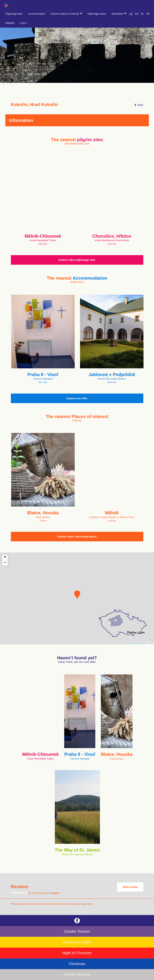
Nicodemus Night (77, 942)
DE (148, 14)
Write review (130, 887)
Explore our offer (77, 398)
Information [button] (119, 14)
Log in (23, 23)
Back (139, 105)
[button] (77, 595)
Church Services (77, 974)
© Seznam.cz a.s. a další (145, 643)
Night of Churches (77, 953)
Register (10, 23)
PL (142, 14)
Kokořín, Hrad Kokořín (34, 105)
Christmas (77, 964)
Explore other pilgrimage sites (77, 260)
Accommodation (37, 14)
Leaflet (134, 643)
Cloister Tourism (77, 931)
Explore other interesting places (77, 537)
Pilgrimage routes (97, 14)
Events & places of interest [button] (66, 14)
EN (137, 14)
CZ (131, 14)
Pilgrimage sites (14, 14)
